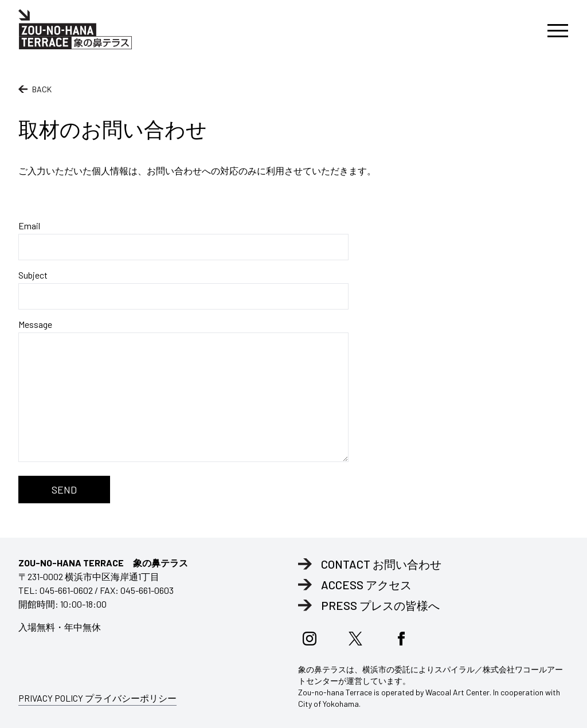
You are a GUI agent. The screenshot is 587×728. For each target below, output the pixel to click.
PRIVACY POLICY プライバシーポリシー (97, 698)
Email (183, 240)
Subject (183, 289)
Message (183, 390)
